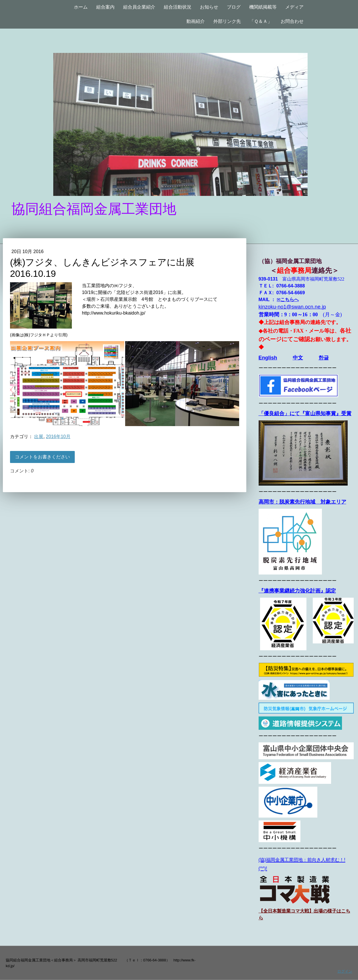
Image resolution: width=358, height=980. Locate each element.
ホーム (81, 7)
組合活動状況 (178, 7)
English (268, 358)
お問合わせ (292, 21)
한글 (324, 358)
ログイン (345, 971)
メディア (294, 7)
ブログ (234, 7)
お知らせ (209, 7)
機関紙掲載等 (263, 7)
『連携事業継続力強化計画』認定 (297, 591)
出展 (39, 437)
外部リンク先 (227, 21)
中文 (298, 358)
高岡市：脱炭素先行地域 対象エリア (302, 502)
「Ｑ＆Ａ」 (261, 21)
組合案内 (105, 7)
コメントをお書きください (42, 457)
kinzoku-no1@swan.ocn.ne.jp (292, 307)
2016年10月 (58, 437)
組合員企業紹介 (139, 7)
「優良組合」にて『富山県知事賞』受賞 (305, 414)
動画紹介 (196, 21)
